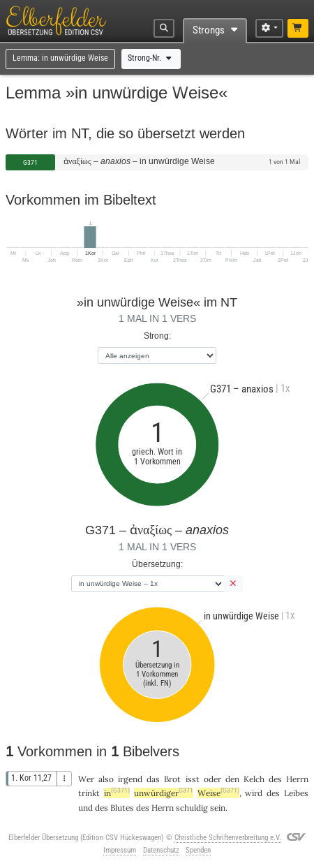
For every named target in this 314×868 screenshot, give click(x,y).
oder (212, 779)
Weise (218, 793)
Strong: (157, 336)
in (117, 793)
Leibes (296, 793)
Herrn (297, 779)
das (153, 779)
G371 (30, 162)
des (275, 779)
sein (218, 808)
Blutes (122, 808)
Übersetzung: (157, 564)
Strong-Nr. (151, 58)
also (106, 779)
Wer (86, 779)
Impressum (120, 850)
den (232, 779)
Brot (172, 779)
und (85, 808)
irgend (130, 779)
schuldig (192, 808)
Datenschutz (161, 850)
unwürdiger (164, 793)
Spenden (198, 850)
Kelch (254, 779)
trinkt (89, 793)
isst (193, 779)
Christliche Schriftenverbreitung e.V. (228, 838)
